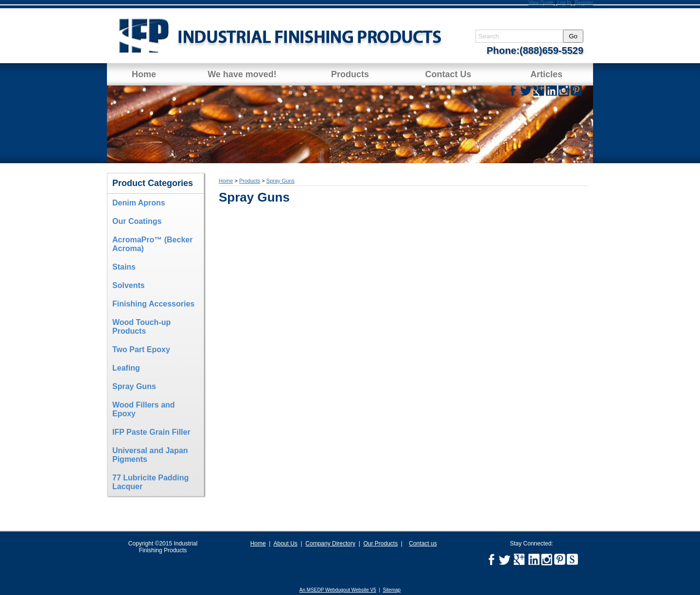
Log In (564, 3)
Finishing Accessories (153, 304)
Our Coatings (137, 221)
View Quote (541, 3)
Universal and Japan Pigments (150, 455)
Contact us (423, 544)
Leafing (126, 368)
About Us (285, 544)
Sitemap (392, 590)
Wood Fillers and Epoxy (144, 409)
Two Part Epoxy (141, 349)
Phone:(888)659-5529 (535, 51)
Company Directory (330, 544)
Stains (124, 267)
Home (144, 74)
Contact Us (448, 74)
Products (350, 74)
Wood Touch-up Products (141, 327)
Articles (546, 74)
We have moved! (242, 74)
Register (584, 3)
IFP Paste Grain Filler (151, 432)
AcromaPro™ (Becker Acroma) (152, 244)
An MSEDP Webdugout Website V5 (338, 590)
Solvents (129, 285)
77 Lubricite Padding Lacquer (150, 482)
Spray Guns (134, 386)
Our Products (380, 544)
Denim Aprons (139, 203)
